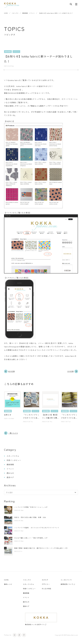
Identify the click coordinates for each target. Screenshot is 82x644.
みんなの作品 (46, 589)
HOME (6, 13)
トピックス (15, 13)
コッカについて (66, 580)
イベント (32, 13)
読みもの (10, 473)
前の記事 (11, 371)
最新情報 (25, 13)
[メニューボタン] (76, 5)
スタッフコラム (13, 456)
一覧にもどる (13, 433)
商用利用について (67, 584)
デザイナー (46, 584)
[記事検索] (71, 5)
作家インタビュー (14, 460)
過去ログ (10, 477)
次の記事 (70, 371)
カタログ (45, 580)
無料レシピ (8, 584)
